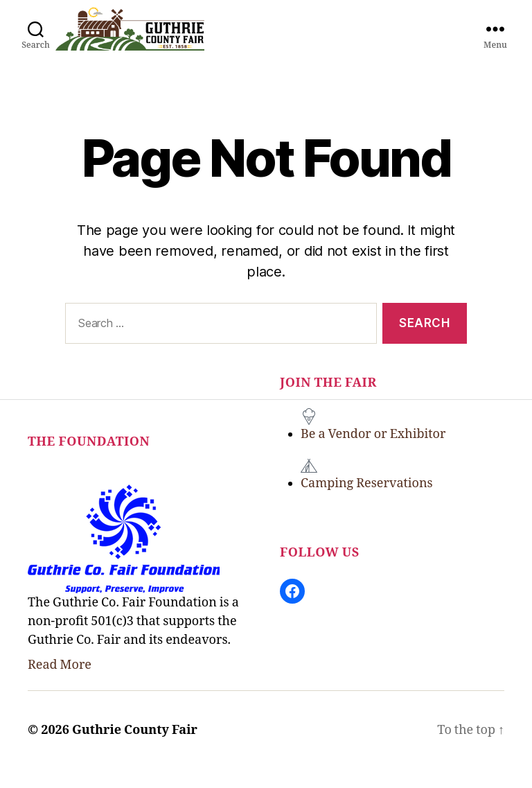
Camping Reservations (367, 502)
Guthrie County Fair (135, 749)
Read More (60, 684)
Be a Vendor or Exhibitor (373, 453)
